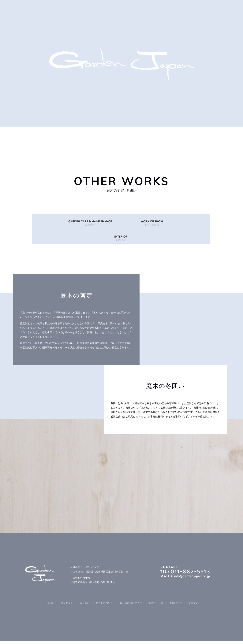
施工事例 (84, 588)
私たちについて (105, 588)
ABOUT (121, 137)
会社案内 (193, 588)
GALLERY (79, 137)
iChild (170, 635)
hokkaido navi (159, 635)
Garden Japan (100, 635)
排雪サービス (156, 588)
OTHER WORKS (164, 137)
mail (206, 137)
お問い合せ (176, 588)
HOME (37, 137)
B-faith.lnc (145, 635)
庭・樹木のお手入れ (131, 588)
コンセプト (67, 588)
